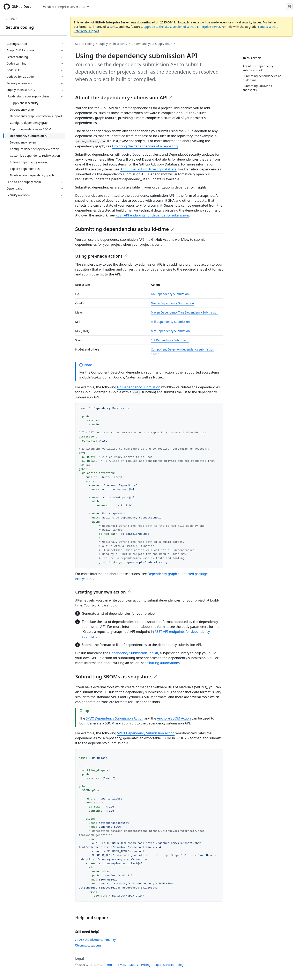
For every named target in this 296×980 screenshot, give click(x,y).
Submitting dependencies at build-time (124, 229)
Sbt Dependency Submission (170, 340)
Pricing (146, 965)
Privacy (121, 965)
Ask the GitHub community (95, 940)
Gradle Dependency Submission (172, 303)
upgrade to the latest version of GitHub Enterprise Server (182, 27)
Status (134, 965)
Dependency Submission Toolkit (134, 653)
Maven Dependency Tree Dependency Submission (185, 312)
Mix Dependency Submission (170, 331)
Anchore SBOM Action (174, 718)
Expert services (164, 965)
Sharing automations (163, 663)
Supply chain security (113, 44)
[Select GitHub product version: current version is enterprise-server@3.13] (66, 7)
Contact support (88, 946)
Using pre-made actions (101, 256)
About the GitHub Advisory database (148, 169)
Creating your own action (103, 592)
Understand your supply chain (152, 44)
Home (11, 19)
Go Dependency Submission (170, 294)
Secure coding (20, 27)
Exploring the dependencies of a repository (145, 146)
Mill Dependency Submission (170, 322)
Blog (180, 965)
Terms (109, 965)
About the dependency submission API (124, 97)
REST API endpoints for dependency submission (152, 215)
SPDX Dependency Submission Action (115, 718)
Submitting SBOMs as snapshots (116, 676)
